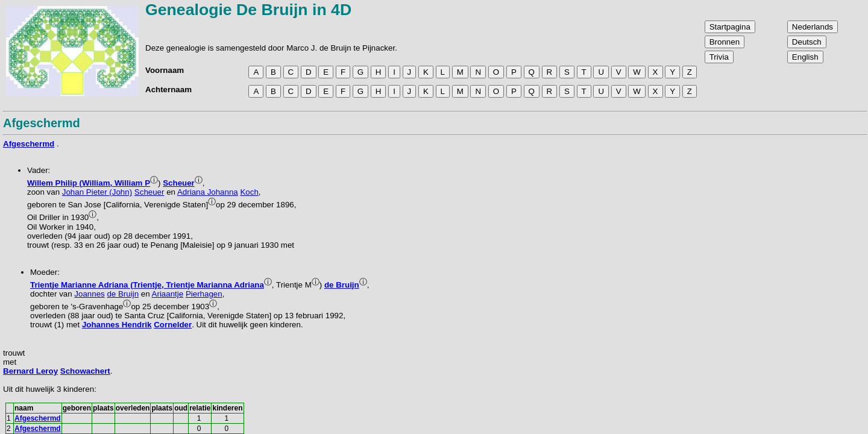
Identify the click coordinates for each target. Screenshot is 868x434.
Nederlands (813, 27)
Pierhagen (204, 294)
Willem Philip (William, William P (89, 183)
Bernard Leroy (30, 371)
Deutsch (807, 42)
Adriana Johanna (208, 192)
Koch (249, 192)
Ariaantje (168, 294)
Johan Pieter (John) (97, 192)
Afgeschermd (29, 144)
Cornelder (173, 325)
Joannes (89, 294)
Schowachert (85, 371)
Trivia (719, 57)
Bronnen (725, 42)
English (805, 57)
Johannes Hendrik (117, 325)
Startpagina (730, 27)
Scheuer (179, 183)
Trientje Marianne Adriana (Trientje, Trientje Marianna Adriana (147, 285)
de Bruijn (342, 285)
